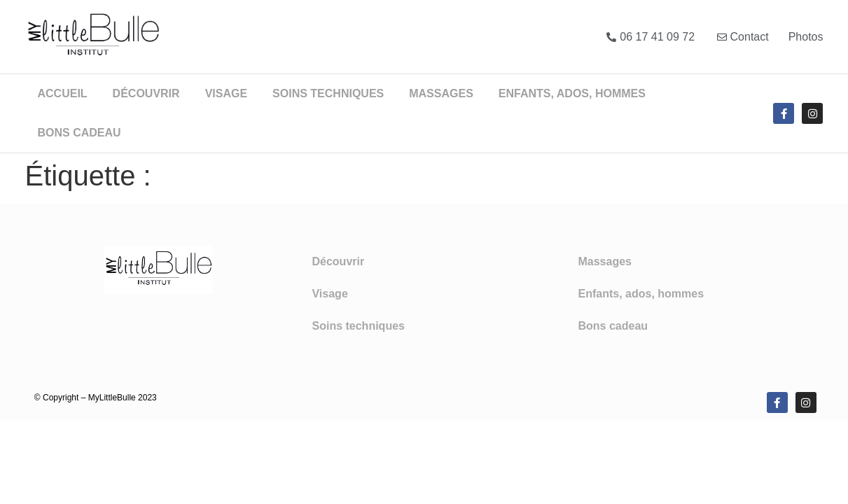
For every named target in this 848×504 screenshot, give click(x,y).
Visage (226, 93)
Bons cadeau (79, 133)
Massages (441, 93)
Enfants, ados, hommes (572, 93)
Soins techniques (328, 93)
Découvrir (146, 93)
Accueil (63, 93)
